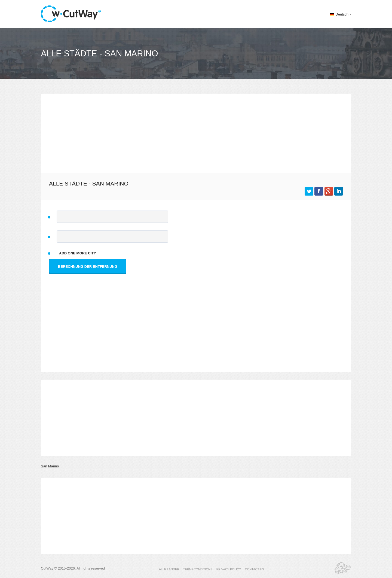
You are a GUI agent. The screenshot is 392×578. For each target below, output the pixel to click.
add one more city (78, 253)
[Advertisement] (196, 132)
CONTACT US (255, 569)
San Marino (50, 466)
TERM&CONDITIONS (198, 569)
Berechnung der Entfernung (88, 267)
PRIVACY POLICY (229, 569)
